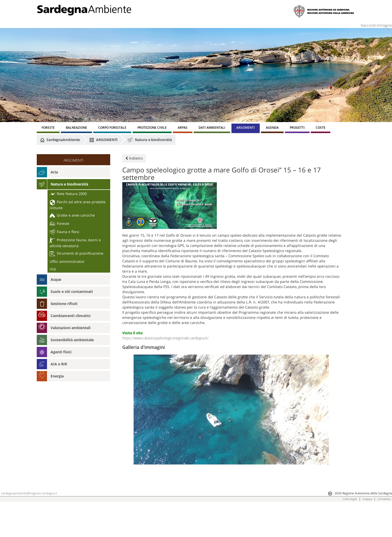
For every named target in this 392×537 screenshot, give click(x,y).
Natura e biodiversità (150, 140)
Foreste (59, 223)
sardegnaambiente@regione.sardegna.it (29, 524)
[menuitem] (48, 128)
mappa (367, 529)
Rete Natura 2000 (68, 194)
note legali (350, 529)
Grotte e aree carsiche (72, 215)
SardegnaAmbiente (60, 140)
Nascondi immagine (376, 25)
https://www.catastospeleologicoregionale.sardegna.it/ (165, 338)
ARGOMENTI (104, 140)
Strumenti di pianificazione (76, 253)
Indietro (134, 158)
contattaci (384, 529)
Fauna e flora (64, 232)
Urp (53, 269)
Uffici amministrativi (67, 261)
